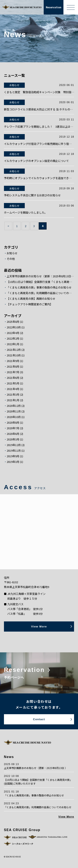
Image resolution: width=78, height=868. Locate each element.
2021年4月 (13, 389)
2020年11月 (14, 411)
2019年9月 (13, 456)
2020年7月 (13, 428)
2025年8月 (13, 322)
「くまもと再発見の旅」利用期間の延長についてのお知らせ (40, 293)
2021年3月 (13, 395)
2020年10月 (14, 417)
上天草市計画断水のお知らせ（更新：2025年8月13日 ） (40, 276)
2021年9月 (13, 361)
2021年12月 (14, 350)
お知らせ (12, 253)
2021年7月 (13, 372)
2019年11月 (14, 451)
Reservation (54, 7)
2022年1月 (13, 344)
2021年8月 (13, 367)
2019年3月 (13, 462)
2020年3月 (13, 439)
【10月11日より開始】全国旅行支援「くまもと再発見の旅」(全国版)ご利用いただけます (40, 282)
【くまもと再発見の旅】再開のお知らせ (31, 299)
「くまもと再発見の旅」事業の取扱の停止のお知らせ (39, 287)
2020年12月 (14, 406)
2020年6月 (13, 434)
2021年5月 (13, 383)
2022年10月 (14, 327)
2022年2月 (13, 339)
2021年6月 (13, 378)
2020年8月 (13, 423)
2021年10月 (14, 355)
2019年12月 (14, 445)
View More (66, 817)
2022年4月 (13, 333)
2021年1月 (13, 400)
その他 (11, 259)
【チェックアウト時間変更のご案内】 (30, 304)
